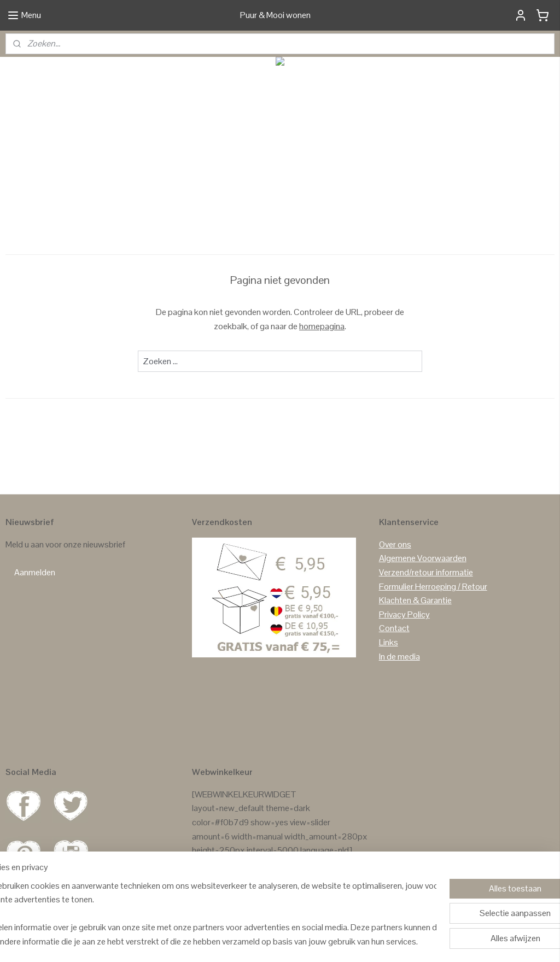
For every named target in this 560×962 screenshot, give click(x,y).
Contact (394, 628)
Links (389, 642)
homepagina (322, 326)
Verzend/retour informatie (426, 572)
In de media (399, 657)
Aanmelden (35, 572)
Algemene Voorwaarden (423, 558)
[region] (208, 913)
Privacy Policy (404, 614)
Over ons (395, 544)
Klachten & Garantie (415, 600)
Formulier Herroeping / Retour (433, 587)
